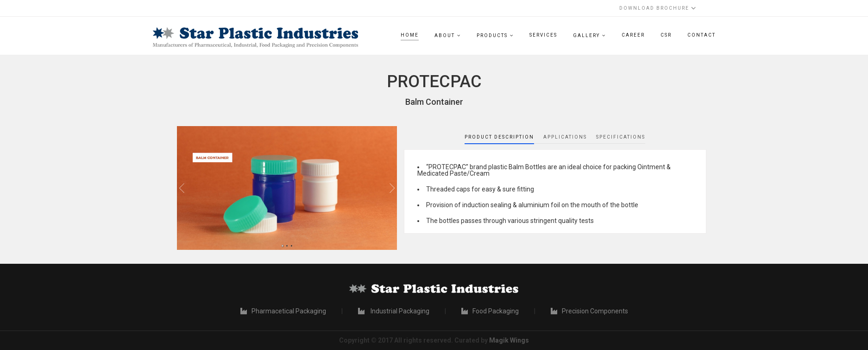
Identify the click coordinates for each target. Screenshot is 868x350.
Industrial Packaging (394, 311)
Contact (701, 35)
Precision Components (589, 311)
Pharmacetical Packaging (283, 311)
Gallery (586, 35)
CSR (666, 35)
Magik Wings (509, 340)
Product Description (499, 137)
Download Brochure (657, 8)
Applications (565, 137)
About (445, 35)
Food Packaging (490, 311)
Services (543, 35)
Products (492, 35)
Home (410, 35)
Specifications (621, 137)
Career (633, 35)
